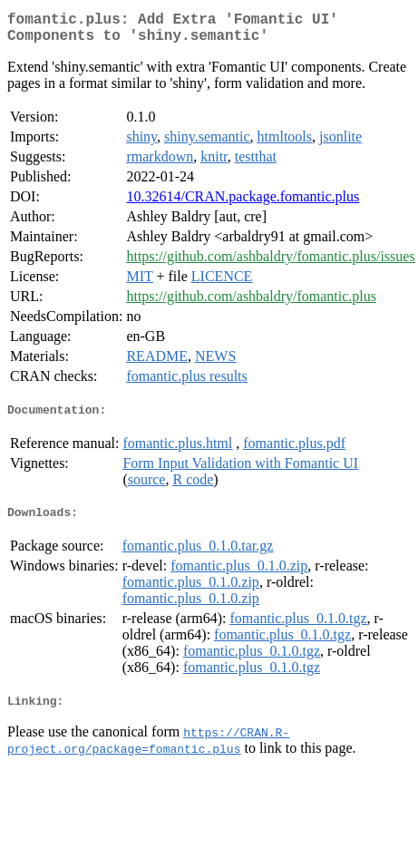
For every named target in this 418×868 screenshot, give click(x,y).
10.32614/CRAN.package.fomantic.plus (243, 204)
